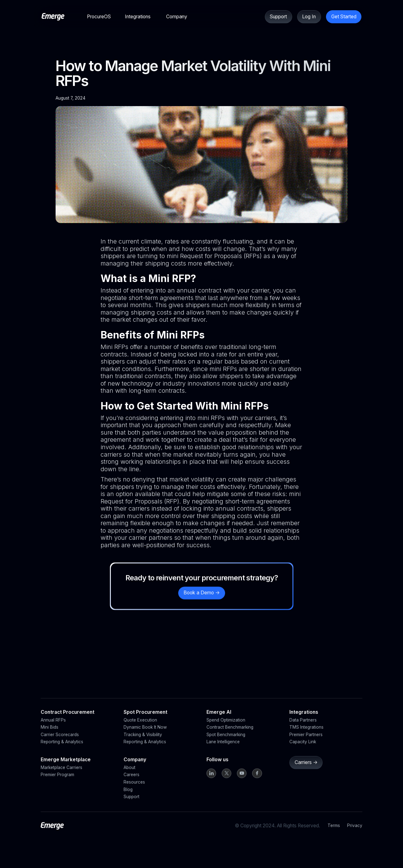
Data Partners (303, 726)
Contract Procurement (68, 718)
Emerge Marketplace (66, 766)
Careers (131, 781)
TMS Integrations (306, 734)
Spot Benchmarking (226, 741)
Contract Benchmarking (230, 734)
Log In (309, 17)
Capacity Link (303, 748)
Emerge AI (219, 718)
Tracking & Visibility (143, 741)
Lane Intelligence (223, 748)
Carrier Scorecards (60, 741)
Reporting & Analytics (62, 748)
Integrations (304, 718)
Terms (334, 832)
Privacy (355, 832)
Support (278, 17)
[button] (99, 17)
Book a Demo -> (201, 599)
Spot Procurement (145, 718)
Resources (134, 788)
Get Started (344, 17)
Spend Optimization (226, 726)
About (129, 774)
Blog (128, 796)
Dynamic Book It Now (145, 734)
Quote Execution (140, 726)
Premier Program (57, 781)
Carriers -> (306, 769)
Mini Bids (50, 734)
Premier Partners (306, 741)
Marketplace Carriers (61, 774)
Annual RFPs (53, 726)
